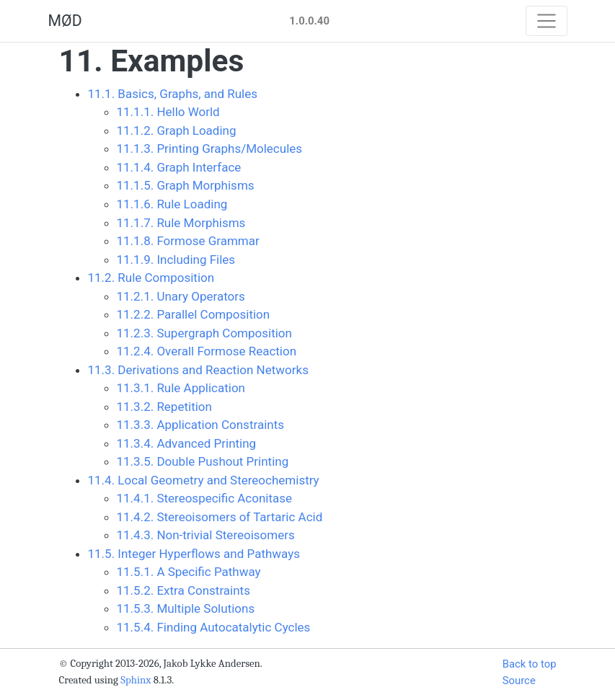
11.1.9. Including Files (176, 260)
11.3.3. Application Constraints (201, 425)
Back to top (530, 664)
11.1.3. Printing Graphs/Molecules (210, 149)
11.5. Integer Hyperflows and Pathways (194, 554)
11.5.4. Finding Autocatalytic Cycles (214, 627)
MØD (65, 21)
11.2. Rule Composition (151, 278)
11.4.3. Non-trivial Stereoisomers (206, 535)
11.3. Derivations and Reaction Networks (198, 370)
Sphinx (136, 680)
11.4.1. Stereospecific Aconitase (205, 498)
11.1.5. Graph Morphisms (186, 185)
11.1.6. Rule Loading (172, 204)
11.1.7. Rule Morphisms (181, 223)
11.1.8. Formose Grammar (188, 241)
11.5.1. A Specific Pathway (189, 572)
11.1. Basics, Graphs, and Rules (173, 94)
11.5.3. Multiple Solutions (186, 608)
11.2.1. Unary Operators (181, 296)
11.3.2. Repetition (164, 407)
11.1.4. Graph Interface (179, 167)
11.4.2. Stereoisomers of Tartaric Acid (220, 517)
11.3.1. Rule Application (181, 388)
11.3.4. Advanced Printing (187, 443)
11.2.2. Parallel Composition (194, 314)
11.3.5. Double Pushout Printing (203, 461)
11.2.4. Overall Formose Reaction (207, 351)
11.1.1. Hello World (168, 112)
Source (519, 681)
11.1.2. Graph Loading (177, 130)
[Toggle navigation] (547, 21)
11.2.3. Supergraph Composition (204, 333)
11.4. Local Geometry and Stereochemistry (204, 480)
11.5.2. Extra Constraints (183, 590)
